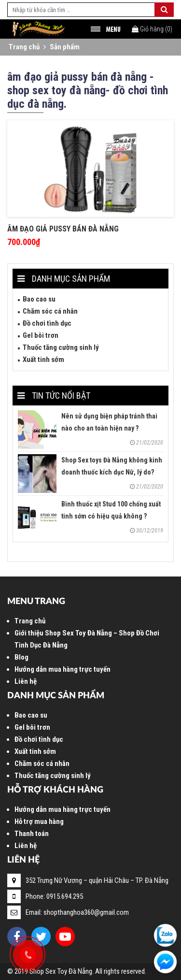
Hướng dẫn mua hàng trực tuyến (63, 669)
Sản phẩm (65, 47)
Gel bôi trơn (41, 335)
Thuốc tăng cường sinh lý (61, 347)
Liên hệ (26, 681)
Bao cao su (39, 299)
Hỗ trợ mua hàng (39, 821)
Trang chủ (24, 47)
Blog (21, 657)
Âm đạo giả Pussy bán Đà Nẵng (63, 229)
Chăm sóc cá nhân (50, 311)
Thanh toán (32, 834)
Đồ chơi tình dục (47, 323)
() (152, 29)
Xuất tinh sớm (43, 360)
